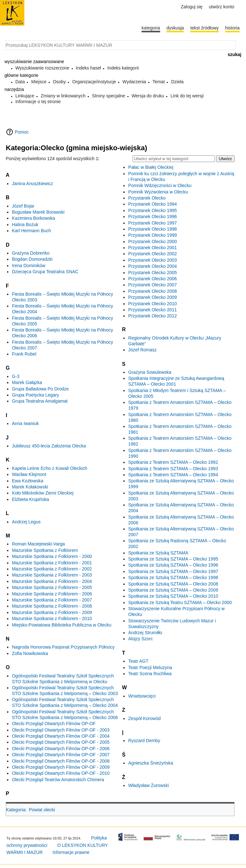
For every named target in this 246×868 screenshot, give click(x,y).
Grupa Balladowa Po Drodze (40, 389)
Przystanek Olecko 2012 (152, 316)
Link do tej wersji (187, 96)
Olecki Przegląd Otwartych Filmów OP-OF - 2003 (61, 730)
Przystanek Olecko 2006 (152, 279)
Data (20, 82)
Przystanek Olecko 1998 (152, 229)
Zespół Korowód (144, 718)
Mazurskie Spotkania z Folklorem (45, 550)
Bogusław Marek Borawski (38, 212)
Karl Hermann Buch (31, 231)
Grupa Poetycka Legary (35, 395)
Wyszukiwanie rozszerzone (42, 68)
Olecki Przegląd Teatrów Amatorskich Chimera (58, 780)
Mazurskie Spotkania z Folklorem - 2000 (52, 556)
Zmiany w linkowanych (63, 96)
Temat (159, 82)
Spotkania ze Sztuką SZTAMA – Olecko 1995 (173, 559)
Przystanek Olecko (147, 198)
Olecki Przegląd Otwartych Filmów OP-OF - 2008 (61, 761)
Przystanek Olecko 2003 (152, 260)
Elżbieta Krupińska (30, 499)
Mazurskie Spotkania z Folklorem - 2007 (52, 600)
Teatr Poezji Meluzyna (150, 667)
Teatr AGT (138, 661)
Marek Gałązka (27, 382)
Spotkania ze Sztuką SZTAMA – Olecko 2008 (173, 584)
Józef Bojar (23, 206)
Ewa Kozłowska (28, 481)
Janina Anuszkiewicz (32, 184)
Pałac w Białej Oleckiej (151, 167)
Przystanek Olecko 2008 (152, 291)
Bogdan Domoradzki (32, 259)
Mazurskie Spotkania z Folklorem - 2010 (52, 618)
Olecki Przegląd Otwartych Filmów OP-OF (54, 724)
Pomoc (22, 132)
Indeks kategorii (123, 68)
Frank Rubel (24, 354)
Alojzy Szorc (140, 639)
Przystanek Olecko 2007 (152, 285)
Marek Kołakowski (30, 487)
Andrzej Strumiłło (145, 633)
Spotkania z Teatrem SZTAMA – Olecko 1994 (173, 475)
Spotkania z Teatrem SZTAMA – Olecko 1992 (173, 462)
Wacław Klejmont (29, 474)
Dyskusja (175, 28)
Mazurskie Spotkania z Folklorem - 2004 (52, 581)
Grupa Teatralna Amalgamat (40, 401)
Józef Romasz (142, 350)
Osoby (59, 82)
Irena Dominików (29, 266)
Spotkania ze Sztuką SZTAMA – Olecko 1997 (173, 571)
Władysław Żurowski (148, 785)
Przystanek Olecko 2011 (152, 310)
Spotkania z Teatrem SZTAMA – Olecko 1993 (173, 469)
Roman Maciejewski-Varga (38, 544)
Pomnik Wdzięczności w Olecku (160, 185)
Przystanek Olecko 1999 (152, 235)
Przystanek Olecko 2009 (152, 297)
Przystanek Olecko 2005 (152, 273)
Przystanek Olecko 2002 (152, 254)
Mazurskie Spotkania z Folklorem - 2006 (52, 594)
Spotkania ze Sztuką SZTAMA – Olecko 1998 (173, 577)
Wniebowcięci (142, 696)
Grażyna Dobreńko (31, 253)
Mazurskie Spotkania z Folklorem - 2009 (52, 612)
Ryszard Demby (144, 741)
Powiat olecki (42, 810)
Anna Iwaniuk (25, 423)
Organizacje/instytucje (94, 82)
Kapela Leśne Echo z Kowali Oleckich (49, 468)
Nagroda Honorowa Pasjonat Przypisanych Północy (63, 647)
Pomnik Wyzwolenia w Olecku (158, 192)
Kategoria (16, 810)
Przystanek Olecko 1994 (152, 204)
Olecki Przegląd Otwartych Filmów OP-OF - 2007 (61, 755)
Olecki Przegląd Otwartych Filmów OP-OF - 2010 (61, 773)
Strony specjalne (109, 96)
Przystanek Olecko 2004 (152, 266)
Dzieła (177, 82)
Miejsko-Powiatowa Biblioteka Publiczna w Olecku (61, 625)
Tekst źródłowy (205, 28)
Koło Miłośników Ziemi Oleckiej (43, 493)
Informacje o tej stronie (38, 102)
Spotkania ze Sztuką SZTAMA (158, 553)
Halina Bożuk (25, 225)
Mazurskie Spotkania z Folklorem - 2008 (52, 606)
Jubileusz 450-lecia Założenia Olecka (49, 446)
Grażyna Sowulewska (150, 372)
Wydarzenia (134, 82)
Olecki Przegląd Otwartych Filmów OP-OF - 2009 (61, 767)
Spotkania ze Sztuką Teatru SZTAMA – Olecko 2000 (180, 602)
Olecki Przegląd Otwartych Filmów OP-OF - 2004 (61, 736)
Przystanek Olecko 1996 (152, 217)
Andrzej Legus (26, 522)
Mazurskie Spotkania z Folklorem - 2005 (52, 587)
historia (232, 28)
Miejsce (39, 82)
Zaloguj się (192, 7)
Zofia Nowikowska (30, 653)
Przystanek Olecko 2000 (152, 242)
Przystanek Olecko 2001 (152, 248)
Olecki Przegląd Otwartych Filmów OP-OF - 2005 (61, 742)
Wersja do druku (148, 96)
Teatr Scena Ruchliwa (150, 674)
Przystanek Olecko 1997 (152, 223)
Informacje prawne (71, 852)
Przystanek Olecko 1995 (152, 210)
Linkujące (25, 96)
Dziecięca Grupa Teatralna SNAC (45, 272)
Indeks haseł (89, 68)
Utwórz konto (221, 7)
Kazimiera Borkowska (33, 218)
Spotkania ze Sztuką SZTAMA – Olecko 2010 (173, 596)
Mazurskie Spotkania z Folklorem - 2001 (52, 563)
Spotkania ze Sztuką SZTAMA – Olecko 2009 (173, 590)
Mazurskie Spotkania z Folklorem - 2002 (52, 569)
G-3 (16, 376)
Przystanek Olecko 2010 (152, 304)
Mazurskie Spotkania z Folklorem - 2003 (52, 575)
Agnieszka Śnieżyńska (151, 763)
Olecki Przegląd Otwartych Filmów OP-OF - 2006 (61, 749)
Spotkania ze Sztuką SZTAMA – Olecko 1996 (173, 565)
